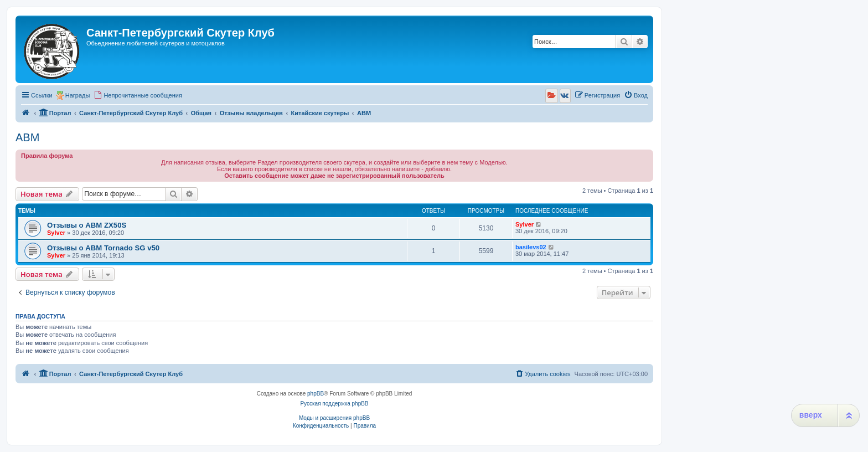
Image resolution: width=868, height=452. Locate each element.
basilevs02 (531, 247)
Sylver (56, 233)
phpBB (316, 394)
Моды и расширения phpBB (334, 418)
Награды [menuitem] (78, 95)
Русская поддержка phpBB (334, 404)
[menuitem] (138, 95)
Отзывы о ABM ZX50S (87, 225)
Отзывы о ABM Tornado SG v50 (103, 248)
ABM (27, 137)
